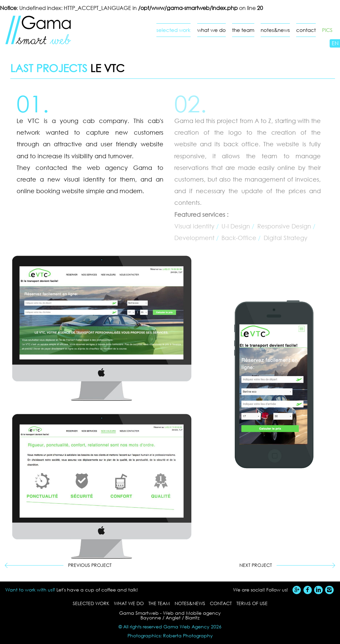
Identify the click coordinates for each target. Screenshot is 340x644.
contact (306, 30)
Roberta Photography (188, 636)
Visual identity (194, 226)
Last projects (49, 68)
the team (243, 30)
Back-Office (239, 238)
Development (194, 238)
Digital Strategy (286, 238)
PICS (327, 30)
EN (335, 43)
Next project (256, 565)
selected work (173, 30)
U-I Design (236, 226)
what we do (212, 30)
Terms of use (252, 603)
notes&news (275, 30)
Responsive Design (284, 226)
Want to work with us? (30, 590)
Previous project (90, 565)
